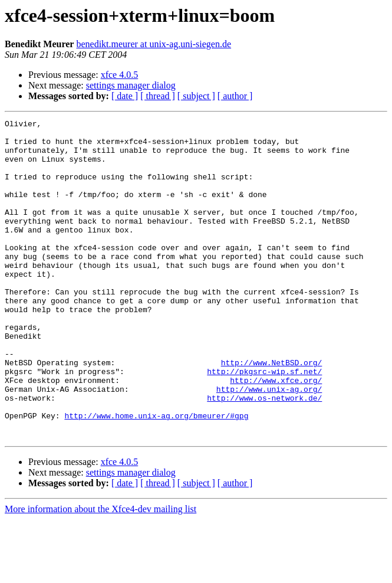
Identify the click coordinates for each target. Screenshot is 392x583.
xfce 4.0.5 (120, 75)
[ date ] (125, 96)
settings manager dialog (131, 85)
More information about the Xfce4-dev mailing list (101, 573)
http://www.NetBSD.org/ (272, 412)
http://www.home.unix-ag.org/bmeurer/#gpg (156, 476)
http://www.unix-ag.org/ (269, 444)
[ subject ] (196, 96)
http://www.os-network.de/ (264, 454)
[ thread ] (158, 96)
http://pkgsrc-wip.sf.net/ (264, 422)
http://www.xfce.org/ (276, 433)
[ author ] (235, 96)
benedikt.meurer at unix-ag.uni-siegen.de (154, 44)
